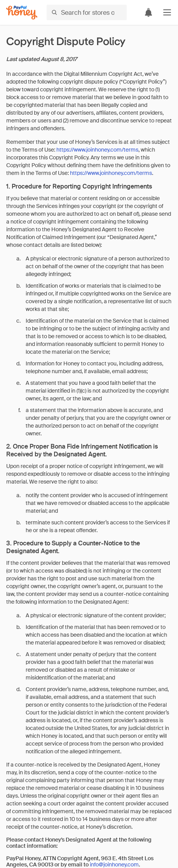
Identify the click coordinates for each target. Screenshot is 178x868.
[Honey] (22, 13)
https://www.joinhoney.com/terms (97, 150)
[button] (167, 12)
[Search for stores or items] (87, 12)
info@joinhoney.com (114, 865)
